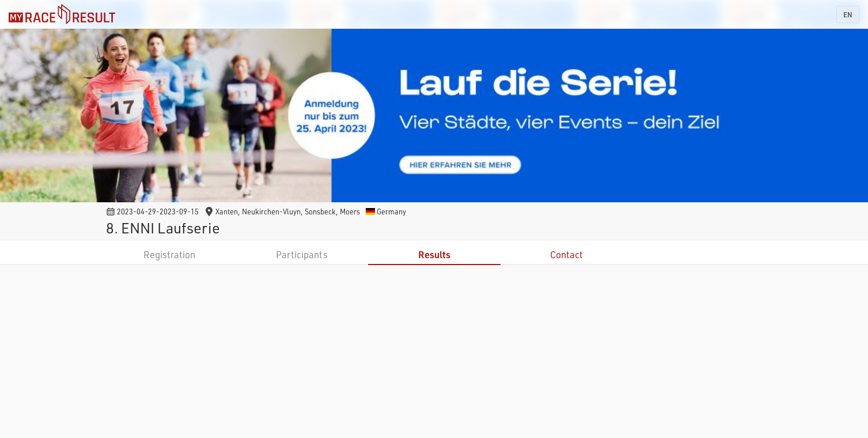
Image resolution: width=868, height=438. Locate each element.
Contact (566, 254)
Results (434, 254)
